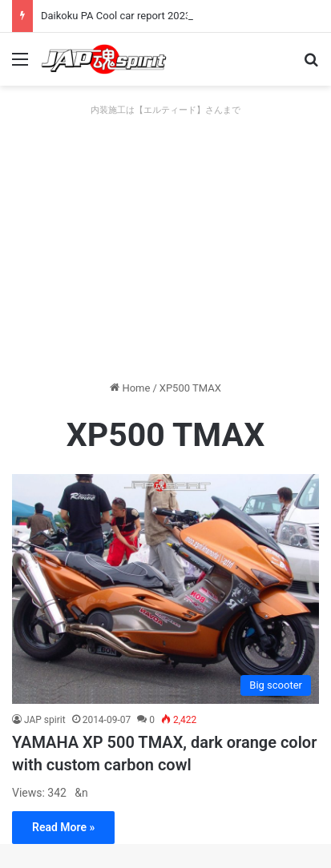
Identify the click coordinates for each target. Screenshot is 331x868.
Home (130, 388)
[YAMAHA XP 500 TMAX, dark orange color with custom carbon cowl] (165, 589)
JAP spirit (45, 720)
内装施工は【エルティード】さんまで (165, 110)
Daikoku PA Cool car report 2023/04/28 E (136, 16)
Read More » (63, 827)
